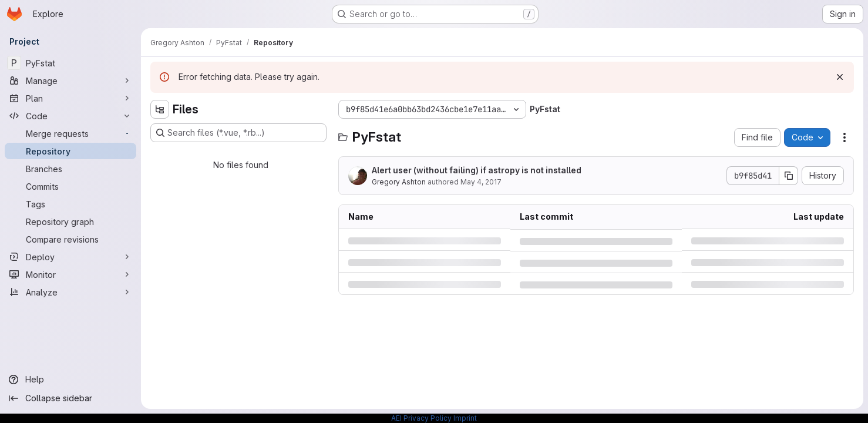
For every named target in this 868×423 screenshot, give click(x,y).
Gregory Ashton (399, 182)
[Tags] (70, 204)
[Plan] (70, 98)
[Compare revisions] (70, 239)
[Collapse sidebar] (70, 398)
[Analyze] (70, 292)
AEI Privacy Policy (421, 418)
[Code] (70, 116)
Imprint (465, 418)
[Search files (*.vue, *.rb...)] (238, 133)
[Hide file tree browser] (160, 109)
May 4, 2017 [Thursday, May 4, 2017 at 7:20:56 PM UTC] (481, 182)
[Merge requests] (70, 133)
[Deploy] (70, 257)
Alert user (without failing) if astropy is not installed (477, 170)
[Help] (70, 380)
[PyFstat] (70, 63)
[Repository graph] (70, 221)
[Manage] (70, 80)
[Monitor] (70, 274)
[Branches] (70, 169)
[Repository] (70, 151)
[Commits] (70, 186)
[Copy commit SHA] (789, 176)
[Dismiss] (840, 77)
